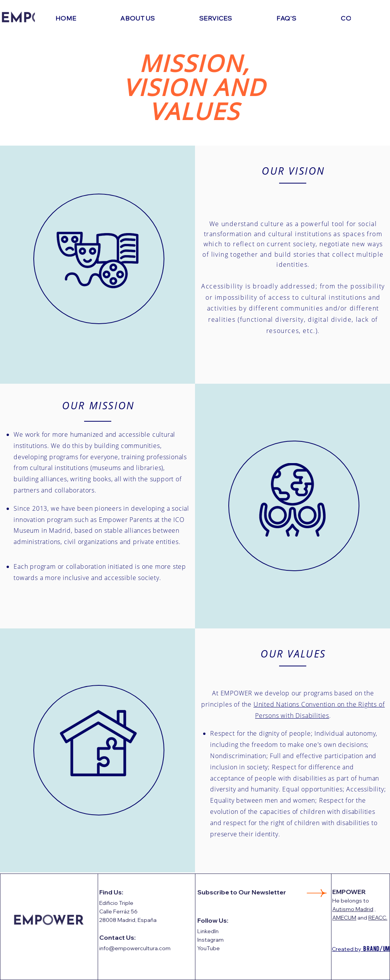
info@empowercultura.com (135, 948)
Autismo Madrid (353, 909)
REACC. (378, 918)
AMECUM (344, 918)
